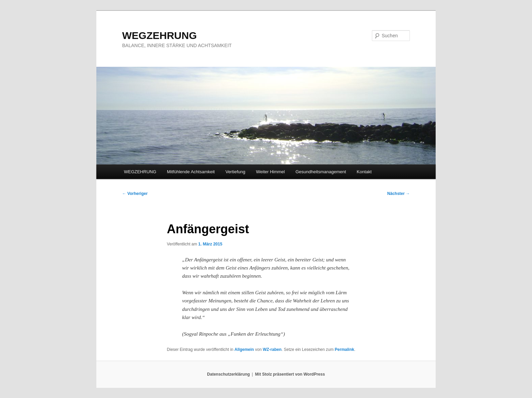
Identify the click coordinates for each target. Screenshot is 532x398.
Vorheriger (135, 194)
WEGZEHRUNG (159, 35)
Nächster (398, 194)
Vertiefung (235, 172)
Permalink (345, 350)
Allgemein (244, 350)
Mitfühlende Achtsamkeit (191, 172)
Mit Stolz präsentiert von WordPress (290, 374)
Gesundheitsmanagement (321, 172)
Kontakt (364, 172)
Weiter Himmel (270, 172)
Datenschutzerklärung (228, 374)
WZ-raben (272, 350)
